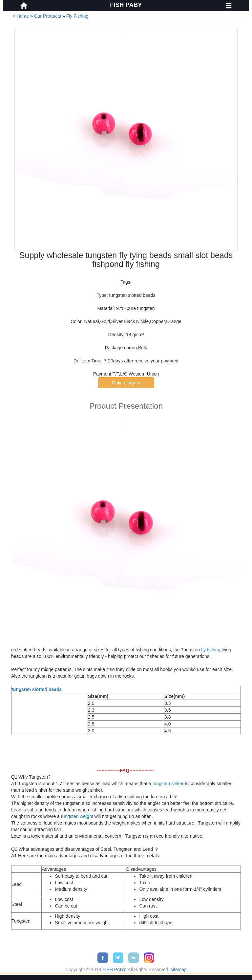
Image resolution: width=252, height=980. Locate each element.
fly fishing (211, 650)
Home (23, 16)
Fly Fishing (77, 16)
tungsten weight (77, 816)
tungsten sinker (168, 784)
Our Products (48, 16)
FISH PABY (126, 5)
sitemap (179, 970)
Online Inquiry (126, 383)
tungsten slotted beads (37, 689)
